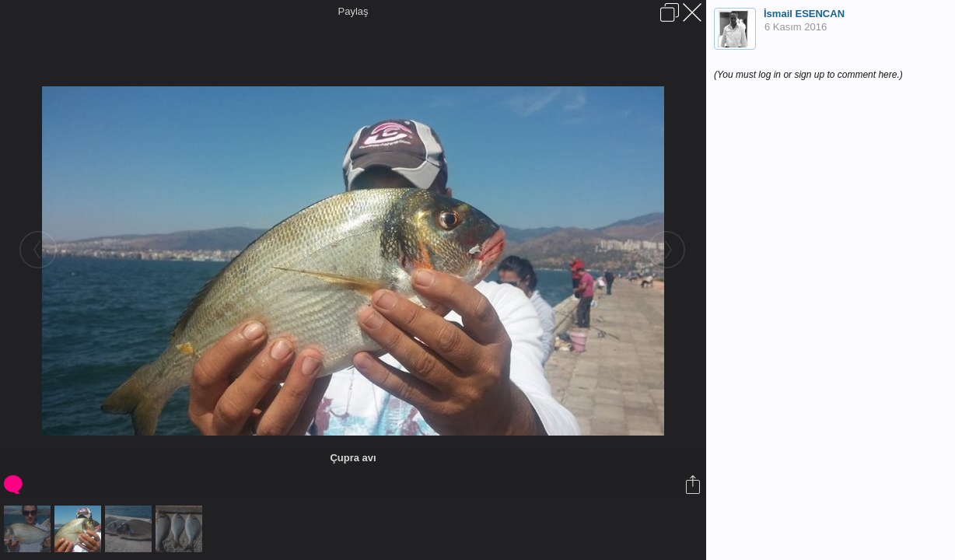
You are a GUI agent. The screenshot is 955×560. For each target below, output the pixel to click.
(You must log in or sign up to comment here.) (808, 75)
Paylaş (353, 11)
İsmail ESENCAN (804, 14)
